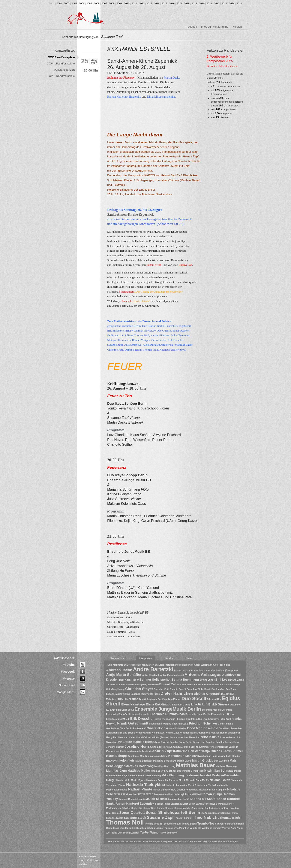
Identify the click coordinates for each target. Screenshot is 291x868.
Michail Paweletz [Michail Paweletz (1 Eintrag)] (137, 775)
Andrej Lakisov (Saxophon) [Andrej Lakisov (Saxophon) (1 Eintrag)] (223, 670)
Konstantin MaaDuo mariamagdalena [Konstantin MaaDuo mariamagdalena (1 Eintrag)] (148, 756)
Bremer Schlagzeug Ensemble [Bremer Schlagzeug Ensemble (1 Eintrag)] (142, 684)
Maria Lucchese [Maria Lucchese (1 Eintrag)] (144, 761)
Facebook (68, 672)
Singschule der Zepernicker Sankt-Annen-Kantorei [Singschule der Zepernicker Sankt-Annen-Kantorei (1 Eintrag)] (202, 808)
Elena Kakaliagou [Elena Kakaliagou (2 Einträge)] (159, 704)
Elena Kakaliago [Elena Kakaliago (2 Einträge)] (133, 704)
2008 (112, 3)
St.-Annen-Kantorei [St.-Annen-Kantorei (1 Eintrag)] (211, 813)
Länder (169, 658)
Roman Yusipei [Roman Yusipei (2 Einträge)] (212, 794)
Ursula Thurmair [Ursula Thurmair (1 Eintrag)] (164, 828)
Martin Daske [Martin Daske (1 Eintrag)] (184, 761)
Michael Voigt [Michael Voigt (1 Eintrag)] (120, 775)
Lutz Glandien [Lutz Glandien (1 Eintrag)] (234, 756)
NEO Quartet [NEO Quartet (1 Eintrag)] (178, 790)
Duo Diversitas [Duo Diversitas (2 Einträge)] (128, 699)
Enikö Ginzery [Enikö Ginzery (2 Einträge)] (219, 704)
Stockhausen (126, 292)
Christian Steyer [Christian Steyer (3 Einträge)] (139, 689)
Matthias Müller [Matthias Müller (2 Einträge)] (139, 771)
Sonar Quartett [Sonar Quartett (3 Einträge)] (132, 813)
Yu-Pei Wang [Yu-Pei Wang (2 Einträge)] (149, 832)
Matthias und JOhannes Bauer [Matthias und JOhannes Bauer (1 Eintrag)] (167, 771)
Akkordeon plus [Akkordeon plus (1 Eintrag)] (222, 665)
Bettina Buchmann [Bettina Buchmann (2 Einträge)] (185, 680)
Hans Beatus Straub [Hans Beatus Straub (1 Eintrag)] (124, 733)
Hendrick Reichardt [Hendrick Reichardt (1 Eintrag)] (190, 733)
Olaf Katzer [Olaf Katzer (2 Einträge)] (145, 794)
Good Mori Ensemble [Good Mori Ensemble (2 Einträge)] (203, 728)
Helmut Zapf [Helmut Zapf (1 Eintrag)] (172, 733)
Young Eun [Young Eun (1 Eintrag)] (116, 833)
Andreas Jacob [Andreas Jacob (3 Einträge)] (119, 670)
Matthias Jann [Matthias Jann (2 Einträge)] (116, 771)
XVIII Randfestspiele (62, 76)
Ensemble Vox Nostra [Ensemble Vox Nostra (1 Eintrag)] (223, 714)
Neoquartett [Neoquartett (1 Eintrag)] (192, 790)
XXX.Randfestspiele (61, 57)
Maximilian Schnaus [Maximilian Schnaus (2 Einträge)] (219, 771)
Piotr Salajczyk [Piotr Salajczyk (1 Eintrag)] (176, 794)
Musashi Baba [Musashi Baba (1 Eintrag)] (194, 780)
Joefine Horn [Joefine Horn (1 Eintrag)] (232, 742)
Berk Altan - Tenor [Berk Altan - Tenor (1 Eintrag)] (129, 680)
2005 (89, 3)
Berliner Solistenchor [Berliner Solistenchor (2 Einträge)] (155, 680)
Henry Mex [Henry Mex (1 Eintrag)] (112, 737)
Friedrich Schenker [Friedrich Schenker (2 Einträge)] (203, 723)
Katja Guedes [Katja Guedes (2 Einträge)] (212, 751)
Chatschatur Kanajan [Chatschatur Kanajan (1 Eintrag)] (230, 684)
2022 (217, 3)
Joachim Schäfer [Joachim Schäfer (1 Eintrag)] (215, 742)
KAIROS (150, 175)
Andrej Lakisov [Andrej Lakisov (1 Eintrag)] (199, 670)
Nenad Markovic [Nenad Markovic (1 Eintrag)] (162, 790)
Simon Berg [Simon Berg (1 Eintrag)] (150, 808)
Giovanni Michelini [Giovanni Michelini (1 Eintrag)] (176, 728)
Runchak (127, 301)
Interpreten (145, 658)
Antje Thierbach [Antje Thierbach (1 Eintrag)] (151, 675)
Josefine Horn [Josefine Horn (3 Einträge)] (137, 746)
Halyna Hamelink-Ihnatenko (124, 97)
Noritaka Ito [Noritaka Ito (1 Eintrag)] (130, 794)
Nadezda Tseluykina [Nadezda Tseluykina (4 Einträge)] (146, 785)
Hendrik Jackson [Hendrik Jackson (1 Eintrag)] (210, 733)
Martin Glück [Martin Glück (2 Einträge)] (201, 760)
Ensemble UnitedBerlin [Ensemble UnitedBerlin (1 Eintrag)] (198, 714)
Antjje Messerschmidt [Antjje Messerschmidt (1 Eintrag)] (172, 675)
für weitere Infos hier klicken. (222, 66)
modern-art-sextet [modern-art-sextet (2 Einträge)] (198, 775)
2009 (119, 3)
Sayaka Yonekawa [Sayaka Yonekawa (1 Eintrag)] (206, 804)
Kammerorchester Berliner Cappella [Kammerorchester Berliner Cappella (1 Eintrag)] (219, 747)
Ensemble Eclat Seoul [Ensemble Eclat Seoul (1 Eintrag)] (122, 710)
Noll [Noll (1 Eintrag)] (120, 794)
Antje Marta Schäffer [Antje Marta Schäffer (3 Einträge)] (124, 675)
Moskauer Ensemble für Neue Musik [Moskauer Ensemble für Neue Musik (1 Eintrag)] (166, 780)
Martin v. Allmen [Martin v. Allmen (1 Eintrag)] (220, 761)
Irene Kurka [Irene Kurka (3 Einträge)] (210, 737)
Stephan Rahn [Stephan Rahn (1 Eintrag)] (230, 813)
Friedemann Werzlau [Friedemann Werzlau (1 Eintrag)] (160, 724)
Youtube (69, 665)
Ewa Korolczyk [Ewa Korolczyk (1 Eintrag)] (211, 719)
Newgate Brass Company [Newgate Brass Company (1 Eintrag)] (213, 790)
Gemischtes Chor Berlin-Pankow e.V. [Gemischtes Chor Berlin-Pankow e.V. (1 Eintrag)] (126, 728)
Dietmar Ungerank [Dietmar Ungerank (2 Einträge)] (207, 694)
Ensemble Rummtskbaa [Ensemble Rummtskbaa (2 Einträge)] (167, 714)
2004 (82, 3)
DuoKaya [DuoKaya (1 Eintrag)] (162, 699)
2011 (134, 3)
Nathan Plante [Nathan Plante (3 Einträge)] (140, 789)
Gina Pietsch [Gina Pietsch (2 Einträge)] (156, 728)
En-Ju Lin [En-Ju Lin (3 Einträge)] (199, 704)
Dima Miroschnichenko (161, 97)
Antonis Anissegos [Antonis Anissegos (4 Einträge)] (203, 675)
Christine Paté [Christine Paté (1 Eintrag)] (162, 689)
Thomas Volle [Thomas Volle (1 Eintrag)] (152, 824)
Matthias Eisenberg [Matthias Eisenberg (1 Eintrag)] (226, 766)
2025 (239, 3)
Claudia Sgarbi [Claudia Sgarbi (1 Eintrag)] (178, 689)
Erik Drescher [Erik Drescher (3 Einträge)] (142, 719)
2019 (194, 3)
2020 (202, 3)
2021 (209, 3)
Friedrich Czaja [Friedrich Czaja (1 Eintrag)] (180, 724)
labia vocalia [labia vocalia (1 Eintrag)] (219, 756)
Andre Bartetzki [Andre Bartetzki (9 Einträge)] (153, 669)
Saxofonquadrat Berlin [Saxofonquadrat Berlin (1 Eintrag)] (183, 804)
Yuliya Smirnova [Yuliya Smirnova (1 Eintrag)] (168, 833)
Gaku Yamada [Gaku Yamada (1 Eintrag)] (225, 724)
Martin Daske (172, 78)
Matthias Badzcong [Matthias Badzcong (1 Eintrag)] (165, 766)
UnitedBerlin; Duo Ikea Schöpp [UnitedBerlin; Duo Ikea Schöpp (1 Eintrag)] (138, 828)
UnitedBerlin (139, 171)
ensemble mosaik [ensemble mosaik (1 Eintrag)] (211, 710)
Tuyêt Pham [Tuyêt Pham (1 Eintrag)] (223, 824)
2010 (127, 3)
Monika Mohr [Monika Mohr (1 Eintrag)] (123, 780)
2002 (67, 3)
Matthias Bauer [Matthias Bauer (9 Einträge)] (196, 765)
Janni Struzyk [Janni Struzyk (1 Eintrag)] (162, 742)
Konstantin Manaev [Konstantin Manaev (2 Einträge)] (182, 756)
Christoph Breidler (189, 161)
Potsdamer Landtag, (124, 166)
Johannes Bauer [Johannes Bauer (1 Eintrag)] (115, 747)
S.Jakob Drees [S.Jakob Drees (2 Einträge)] (154, 799)
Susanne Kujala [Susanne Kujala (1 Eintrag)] (115, 818)
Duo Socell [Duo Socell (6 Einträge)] (194, 698)
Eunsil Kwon (154, 265)
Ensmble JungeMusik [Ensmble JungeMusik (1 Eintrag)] (118, 719)
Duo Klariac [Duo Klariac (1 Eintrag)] (175, 699)
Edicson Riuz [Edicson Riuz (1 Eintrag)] (214, 699)
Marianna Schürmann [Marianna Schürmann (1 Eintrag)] (165, 761)
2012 (142, 3)
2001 (59, 3)
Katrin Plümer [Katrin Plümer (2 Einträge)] (233, 751)
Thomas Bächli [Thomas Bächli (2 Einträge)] (230, 818)
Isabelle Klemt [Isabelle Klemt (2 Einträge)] (143, 742)
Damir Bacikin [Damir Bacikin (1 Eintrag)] (212, 689)
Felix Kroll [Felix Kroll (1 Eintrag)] (225, 719)
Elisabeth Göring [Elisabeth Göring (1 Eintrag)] (181, 705)
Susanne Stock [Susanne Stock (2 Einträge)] (135, 818)
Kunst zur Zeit (180, 166)
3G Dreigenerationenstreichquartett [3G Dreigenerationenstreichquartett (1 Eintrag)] (174, 665)
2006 (97, 3)
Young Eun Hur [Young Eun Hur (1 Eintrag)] (131, 833)
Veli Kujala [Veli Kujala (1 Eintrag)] (196, 828)
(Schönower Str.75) (170, 224)
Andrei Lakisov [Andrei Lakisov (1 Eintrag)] (182, 670)
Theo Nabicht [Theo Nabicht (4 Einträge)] (206, 817)
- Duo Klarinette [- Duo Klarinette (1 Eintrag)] (115, 665)
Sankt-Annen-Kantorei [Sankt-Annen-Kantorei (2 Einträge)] (223, 799)
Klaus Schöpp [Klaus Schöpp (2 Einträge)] (116, 756)
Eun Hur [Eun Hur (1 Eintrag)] (198, 719)
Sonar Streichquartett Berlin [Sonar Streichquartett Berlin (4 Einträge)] (173, 812)
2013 (149, 3)
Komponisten (118, 658)
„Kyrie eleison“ (142, 301)
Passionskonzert (64, 70)
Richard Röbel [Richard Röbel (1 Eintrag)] (193, 794)
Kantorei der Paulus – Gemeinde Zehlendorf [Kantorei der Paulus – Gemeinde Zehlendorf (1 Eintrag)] (130, 751)
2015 (164, 3)
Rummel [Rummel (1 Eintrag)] (123, 799)
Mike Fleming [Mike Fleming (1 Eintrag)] (154, 775)
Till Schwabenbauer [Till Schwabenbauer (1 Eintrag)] (171, 824)
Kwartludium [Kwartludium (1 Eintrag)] (204, 756)
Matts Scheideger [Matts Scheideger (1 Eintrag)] (194, 771)
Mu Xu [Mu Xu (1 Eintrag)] (205, 780)
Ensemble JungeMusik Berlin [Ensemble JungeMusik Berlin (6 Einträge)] (168, 709)
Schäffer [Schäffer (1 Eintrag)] (126, 808)
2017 (179, 3)
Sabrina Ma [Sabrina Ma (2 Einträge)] (198, 799)
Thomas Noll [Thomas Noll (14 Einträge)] (125, 822)
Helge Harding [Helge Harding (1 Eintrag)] (143, 733)
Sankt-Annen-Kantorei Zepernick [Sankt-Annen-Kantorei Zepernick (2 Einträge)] (130, 804)
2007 (104, 3)
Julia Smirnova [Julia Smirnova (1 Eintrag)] (174, 747)
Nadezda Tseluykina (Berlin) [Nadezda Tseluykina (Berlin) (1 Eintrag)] (181, 785)
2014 (157, 3)
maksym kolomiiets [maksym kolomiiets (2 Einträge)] (120, 760)
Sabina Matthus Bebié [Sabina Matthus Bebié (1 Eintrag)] (177, 799)
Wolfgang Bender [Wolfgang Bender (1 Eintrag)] (211, 828)
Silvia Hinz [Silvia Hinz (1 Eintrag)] (137, 808)
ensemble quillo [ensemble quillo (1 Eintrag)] (140, 714)
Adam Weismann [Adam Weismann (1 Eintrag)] (203, 665)
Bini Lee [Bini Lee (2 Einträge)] (221, 680)
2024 (232, 3)
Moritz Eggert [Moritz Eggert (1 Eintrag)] (138, 780)
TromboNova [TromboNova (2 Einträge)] (207, 823)
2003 (74, 3)
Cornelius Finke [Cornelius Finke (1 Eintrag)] (195, 689)
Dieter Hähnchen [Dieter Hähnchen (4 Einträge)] (177, 693)
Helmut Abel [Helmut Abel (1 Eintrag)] (159, 733)
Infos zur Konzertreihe (215, 27)
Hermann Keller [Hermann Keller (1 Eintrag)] (127, 737)
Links (189, 658)
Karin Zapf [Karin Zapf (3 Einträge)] (163, 751)
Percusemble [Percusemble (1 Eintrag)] (160, 794)
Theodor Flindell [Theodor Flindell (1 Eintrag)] (183, 818)
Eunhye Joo (185, 265)
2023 (224, 3)
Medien (237, 27)
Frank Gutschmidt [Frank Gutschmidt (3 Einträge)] (133, 723)
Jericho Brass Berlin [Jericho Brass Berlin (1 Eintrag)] (181, 742)
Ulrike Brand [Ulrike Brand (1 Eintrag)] (237, 824)
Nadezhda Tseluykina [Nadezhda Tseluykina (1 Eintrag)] (208, 785)
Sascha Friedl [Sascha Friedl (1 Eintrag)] (163, 804)
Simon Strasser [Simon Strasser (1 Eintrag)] (165, 808)
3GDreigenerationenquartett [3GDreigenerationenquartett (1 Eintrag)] (139, 665)
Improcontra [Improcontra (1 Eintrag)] (177, 737)
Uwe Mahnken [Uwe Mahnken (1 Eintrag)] (182, 828)
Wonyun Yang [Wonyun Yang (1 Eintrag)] (229, 828)
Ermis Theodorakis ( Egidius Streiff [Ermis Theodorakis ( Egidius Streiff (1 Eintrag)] (174, 719)
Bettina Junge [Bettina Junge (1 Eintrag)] (207, 680)
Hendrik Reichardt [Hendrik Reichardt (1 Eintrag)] (230, 733)
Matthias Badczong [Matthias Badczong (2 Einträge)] (139, 766)
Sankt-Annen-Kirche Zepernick (130, 214)
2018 (187, 3)
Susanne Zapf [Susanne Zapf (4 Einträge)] (160, 817)
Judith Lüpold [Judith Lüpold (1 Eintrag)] (157, 747)
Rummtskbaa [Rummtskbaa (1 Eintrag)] (135, 799)
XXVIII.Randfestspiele (61, 63)
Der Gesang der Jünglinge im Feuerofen (159, 292)
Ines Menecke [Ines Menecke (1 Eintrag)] (191, 737)
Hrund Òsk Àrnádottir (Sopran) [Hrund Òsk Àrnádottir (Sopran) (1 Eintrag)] (153, 737)
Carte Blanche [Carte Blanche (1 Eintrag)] (188, 684)
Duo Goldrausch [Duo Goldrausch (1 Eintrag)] (148, 699)
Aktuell (193, 27)
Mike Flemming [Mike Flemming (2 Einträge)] (173, 775)
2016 (172, 3)
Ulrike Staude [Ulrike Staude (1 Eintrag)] (113, 828)
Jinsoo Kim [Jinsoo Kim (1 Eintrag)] (199, 742)
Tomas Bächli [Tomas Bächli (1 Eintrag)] (189, 824)
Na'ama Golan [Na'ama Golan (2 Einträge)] (220, 780)
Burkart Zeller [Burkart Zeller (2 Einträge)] (169, 684)
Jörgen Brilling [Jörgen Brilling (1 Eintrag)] (190, 747)
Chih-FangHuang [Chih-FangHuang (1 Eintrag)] (115, 689)
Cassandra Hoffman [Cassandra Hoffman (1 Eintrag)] (207, 684)
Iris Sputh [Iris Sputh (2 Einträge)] (125, 742)
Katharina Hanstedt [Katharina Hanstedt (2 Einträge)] (187, 751)
